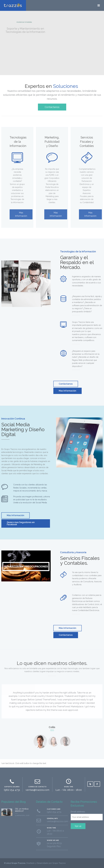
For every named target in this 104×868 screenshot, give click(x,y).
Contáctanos (66, 384)
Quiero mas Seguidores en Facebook (21, 523)
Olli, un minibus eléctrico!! (22, 810)
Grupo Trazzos (18, 863)
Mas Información (68, 391)
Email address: (78, 812)
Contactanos (52, 107)
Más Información (16, 515)
